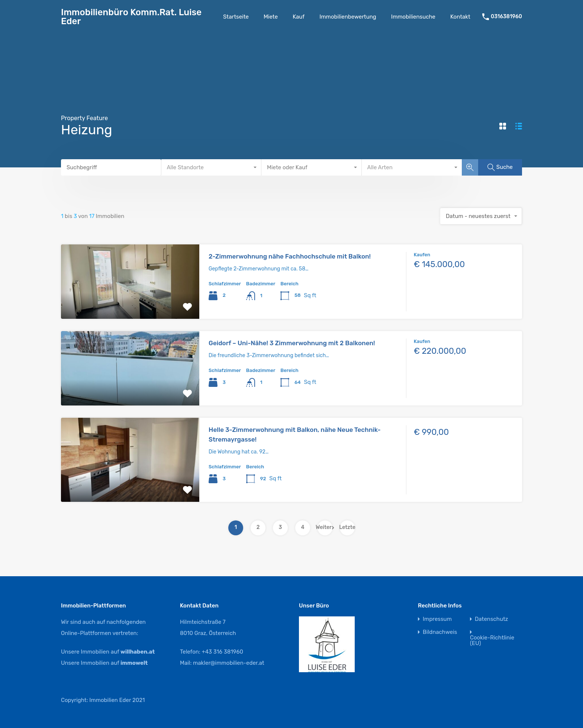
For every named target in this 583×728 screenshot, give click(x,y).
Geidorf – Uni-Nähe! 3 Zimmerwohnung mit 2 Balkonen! (292, 343)
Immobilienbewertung (348, 17)
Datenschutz (492, 619)
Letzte (347, 527)
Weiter (325, 527)
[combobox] (212, 167)
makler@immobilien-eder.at (229, 663)
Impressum (437, 619)
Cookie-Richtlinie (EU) (492, 641)
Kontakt (460, 17)
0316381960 (506, 17)
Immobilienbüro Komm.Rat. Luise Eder (131, 17)
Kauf (299, 17)
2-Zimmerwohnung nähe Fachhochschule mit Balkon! (290, 256)
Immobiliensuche (413, 17)
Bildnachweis (440, 632)
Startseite (236, 17)
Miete (271, 17)
